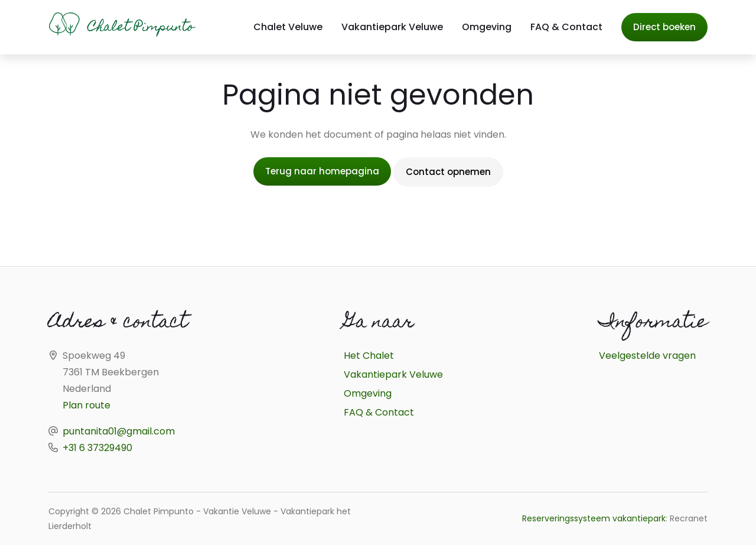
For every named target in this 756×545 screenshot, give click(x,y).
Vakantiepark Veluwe (392, 27)
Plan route (87, 405)
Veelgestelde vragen (647, 356)
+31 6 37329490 (97, 448)
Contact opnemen (448, 172)
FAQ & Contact (566, 27)
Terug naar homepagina (322, 171)
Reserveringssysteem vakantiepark (594, 518)
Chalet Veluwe (288, 27)
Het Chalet (369, 356)
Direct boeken (664, 27)
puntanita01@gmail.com (119, 431)
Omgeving (487, 27)
